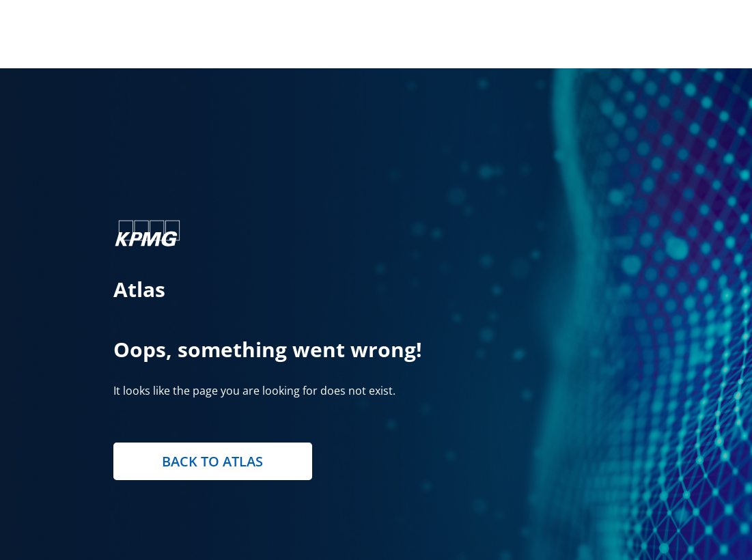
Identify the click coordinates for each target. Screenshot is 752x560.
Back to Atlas (212, 461)
